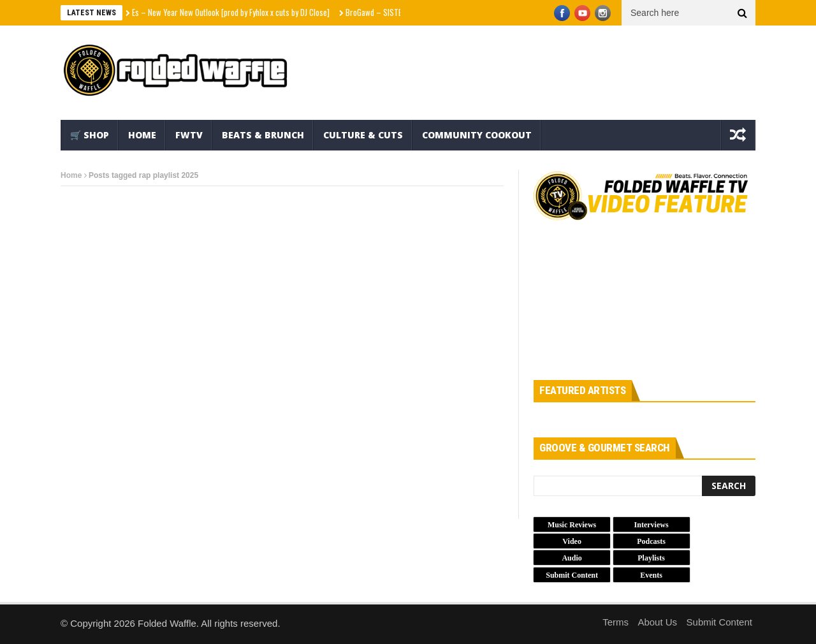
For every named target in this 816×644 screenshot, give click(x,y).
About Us (657, 622)
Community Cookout (477, 135)
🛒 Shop (90, 135)
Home (142, 135)
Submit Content (719, 622)
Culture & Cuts (363, 135)
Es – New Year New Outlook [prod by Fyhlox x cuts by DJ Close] (231, 12)
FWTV (189, 135)
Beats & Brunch (263, 135)
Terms (616, 622)
